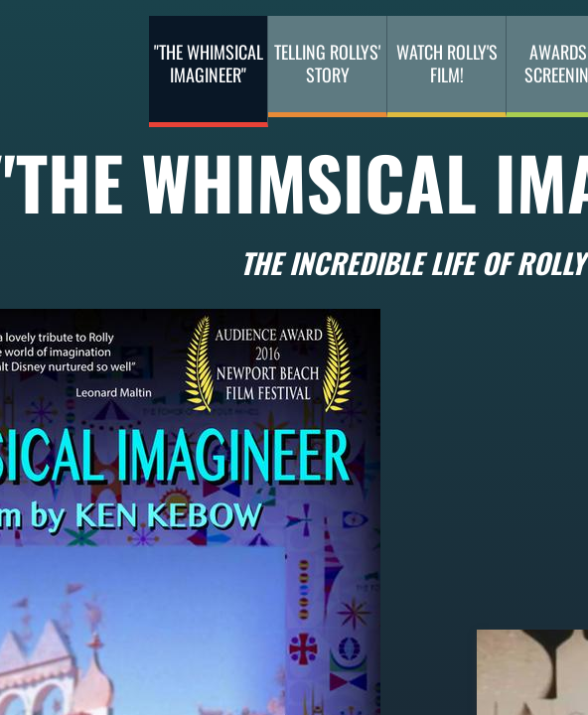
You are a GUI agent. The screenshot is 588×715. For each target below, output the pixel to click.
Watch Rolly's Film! (447, 63)
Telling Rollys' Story (327, 63)
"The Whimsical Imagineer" (209, 63)
